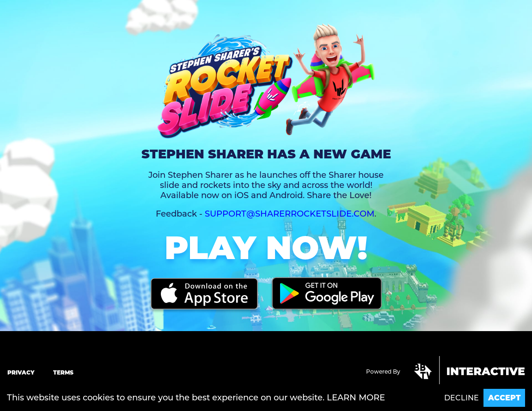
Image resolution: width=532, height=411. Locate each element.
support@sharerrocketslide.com (290, 214)
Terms (63, 372)
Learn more (356, 398)
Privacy (21, 372)
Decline (462, 398)
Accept (504, 398)
